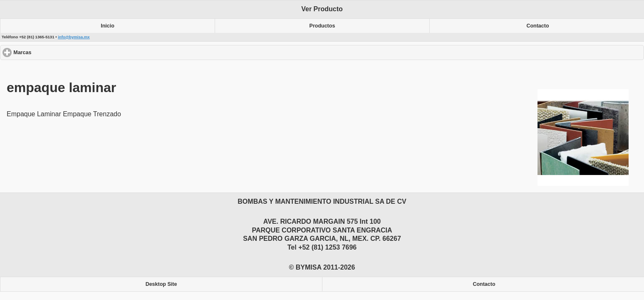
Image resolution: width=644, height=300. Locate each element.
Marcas (53, 52)
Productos (322, 26)
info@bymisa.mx (74, 37)
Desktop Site (161, 284)
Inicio (108, 26)
